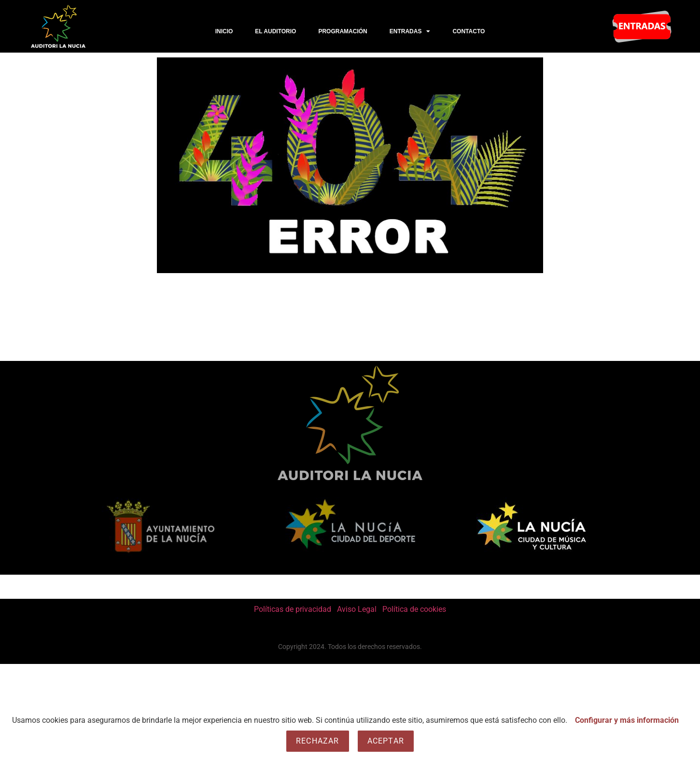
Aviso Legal (357, 609)
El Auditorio (275, 31)
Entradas (410, 31)
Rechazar (318, 741)
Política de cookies (414, 609)
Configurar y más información (627, 720)
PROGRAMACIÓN (343, 31)
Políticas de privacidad (293, 609)
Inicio (224, 31)
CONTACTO (469, 31)
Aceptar (386, 741)
